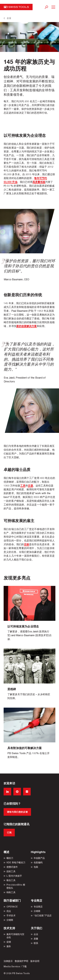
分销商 (10, 920)
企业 (36, 934)
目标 (27, 544)
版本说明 (35, 961)
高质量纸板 (39, 182)
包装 (36, 867)
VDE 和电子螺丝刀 (16, 862)
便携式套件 (12, 867)
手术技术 (11, 915)
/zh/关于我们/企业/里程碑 (29, 677)
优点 (9, 911)
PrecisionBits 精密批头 (16, 886)
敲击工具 (11, 880)
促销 (9, 942)
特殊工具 (11, 892)
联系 (36, 943)
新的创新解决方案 (27, 326)
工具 (23, 485)
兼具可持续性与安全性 (15, 936)
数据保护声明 (21, 961)
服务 (9, 946)
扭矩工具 (11, 871)
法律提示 (8, 961)
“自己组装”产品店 (43, 915)
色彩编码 (38, 862)
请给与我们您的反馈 (17, 812)
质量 (36, 939)
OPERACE (12, 907)
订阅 (9, 832)
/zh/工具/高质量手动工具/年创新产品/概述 (29, 736)
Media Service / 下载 (15, 966)
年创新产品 (39, 858)
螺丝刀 (10, 858)
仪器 (30, 485)
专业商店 (38, 907)
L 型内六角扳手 (14, 876)
